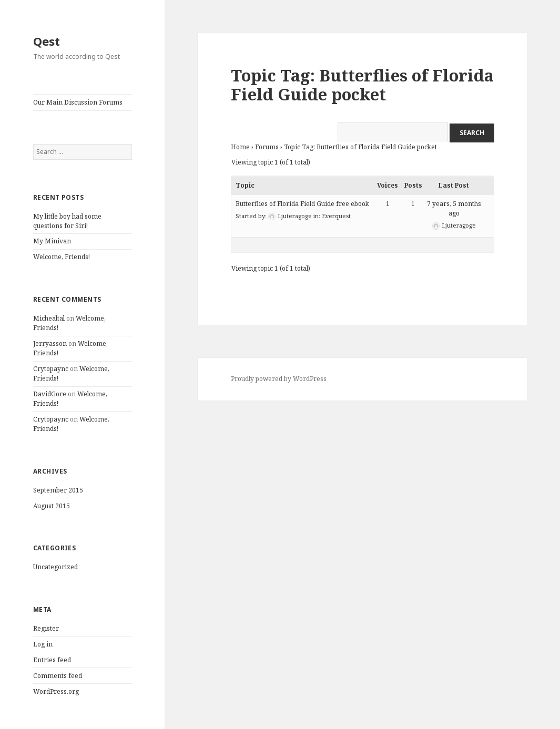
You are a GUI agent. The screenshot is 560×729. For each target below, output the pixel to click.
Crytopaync (51, 369)
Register (46, 628)
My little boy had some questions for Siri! (67, 221)
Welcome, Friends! (62, 257)
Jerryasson (50, 343)
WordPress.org (56, 691)
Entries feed (52, 660)
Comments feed (58, 676)
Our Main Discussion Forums (78, 102)
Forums (267, 147)
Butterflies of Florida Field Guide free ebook (302, 204)
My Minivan (52, 241)
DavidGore (50, 394)
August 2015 (52, 506)
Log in (43, 644)
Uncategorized (55, 567)
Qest (47, 41)
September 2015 (58, 490)
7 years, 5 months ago (454, 208)
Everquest (336, 216)
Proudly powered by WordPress (279, 379)
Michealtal (49, 318)
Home (240, 147)
